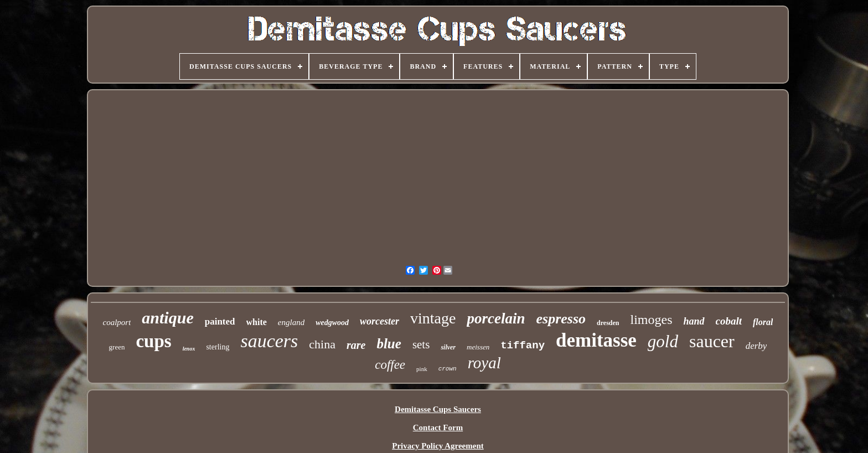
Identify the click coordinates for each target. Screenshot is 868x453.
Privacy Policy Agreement (438, 446)
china (322, 344)
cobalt (729, 321)
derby (756, 346)
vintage (433, 318)
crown (448, 369)
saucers (269, 341)
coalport (117, 322)
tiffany (523, 346)
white (257, 322)
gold (663, 341)
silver (448, 347)
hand (694, 321)
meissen (478, 347)
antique (167, 318)
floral (763, 322)
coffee (390, 365)
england (291, 322)
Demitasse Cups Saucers (438, 409)
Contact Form (438, 428)
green (117, 347)
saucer (712, 341)
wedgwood (332, 323)
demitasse (596, 340)
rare (356, 345)
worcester (379, 321)
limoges (651, 320)
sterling (218, 347)
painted (220, 321)
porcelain (496, 318)
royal (484, 363)
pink (422, 369)
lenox (189, 349)
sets (421, 344)
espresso (561, 319)
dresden (608, 323)
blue (389, 344)
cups (153, 341)
